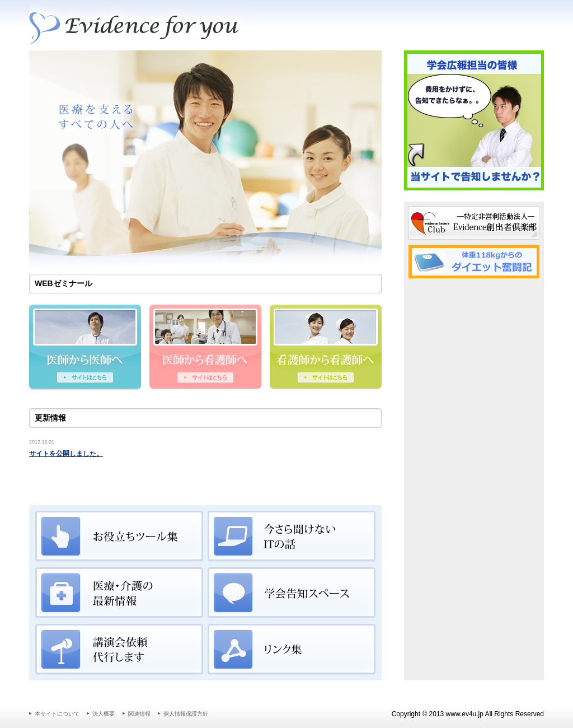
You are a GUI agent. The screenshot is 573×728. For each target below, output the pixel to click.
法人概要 (104, 714)
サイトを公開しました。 (66, 454)
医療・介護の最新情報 (119, 593)
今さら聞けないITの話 (292, 536)
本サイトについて (57, 714)
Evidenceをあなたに (141, 25)
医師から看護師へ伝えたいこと (205, 348)
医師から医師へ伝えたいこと (85, 348)
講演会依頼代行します (119, 650)
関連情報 (139, 714)
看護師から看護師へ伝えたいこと (326, 348)
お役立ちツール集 (119, 536)
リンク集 (292, 650)
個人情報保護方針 (186, 714)
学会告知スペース (292, 593)
